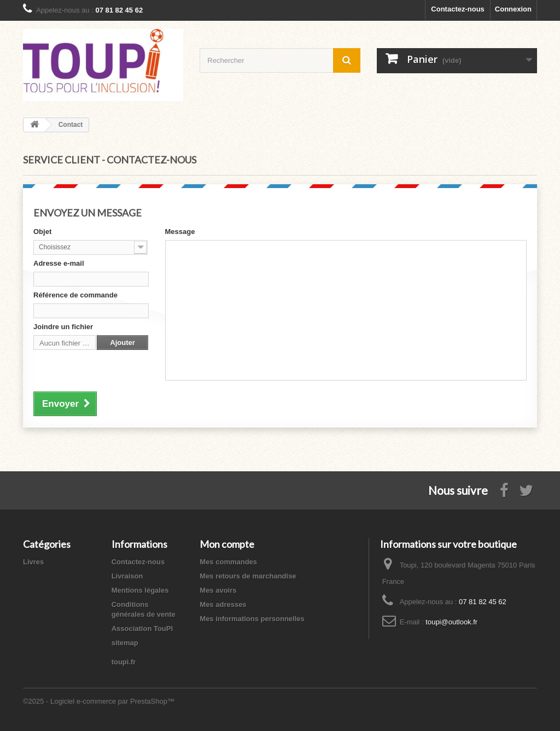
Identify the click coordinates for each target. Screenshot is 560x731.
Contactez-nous (458, 9)
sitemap (125, 643)
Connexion (513, 9)
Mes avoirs (218, 590)
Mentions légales (140, 590)
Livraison (127, 576)
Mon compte (227, 544)
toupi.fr (124, 662)
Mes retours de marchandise (248, 576)
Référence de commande (75, 295)
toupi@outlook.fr (451, 622)
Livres (33, 562)
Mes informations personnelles (252, 619)
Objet (42, 232)
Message (180, 232)
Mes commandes (228, 562)
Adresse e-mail (59, 263)
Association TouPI (142, 628)
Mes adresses (223, 604)
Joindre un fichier (63, 327)
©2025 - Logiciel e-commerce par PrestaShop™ (99, 701)
